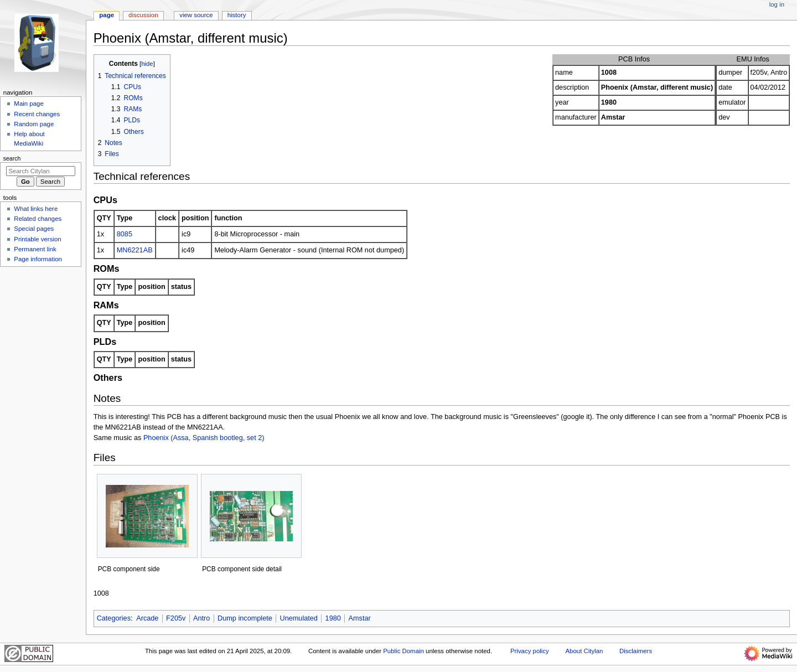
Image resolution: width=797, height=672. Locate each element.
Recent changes (37, 114)
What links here (36, 209)
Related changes (38, 219)
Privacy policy (530, 651)
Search (12, 158)
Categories (114, 618)
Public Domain (403, 651)
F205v (176, 618)
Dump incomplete (245, 618)
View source (196, 15)
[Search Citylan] (41, 171)
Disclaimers (636, 651)
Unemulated (299, 618)
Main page (29, 104)
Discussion (143, 15)
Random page (34, 124)
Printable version (37, 239)
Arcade (147, 618)
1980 (333, 618)
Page (107, 15)
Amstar (360, 618)
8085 (125, 234)
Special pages (34, 229)
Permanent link (35, 249)
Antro (201, 618)
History (237, 15)
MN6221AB (135, 250)
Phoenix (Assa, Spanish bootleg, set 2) (204, 438)
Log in (777, 4)
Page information (38, 259)
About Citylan (584, 651)
